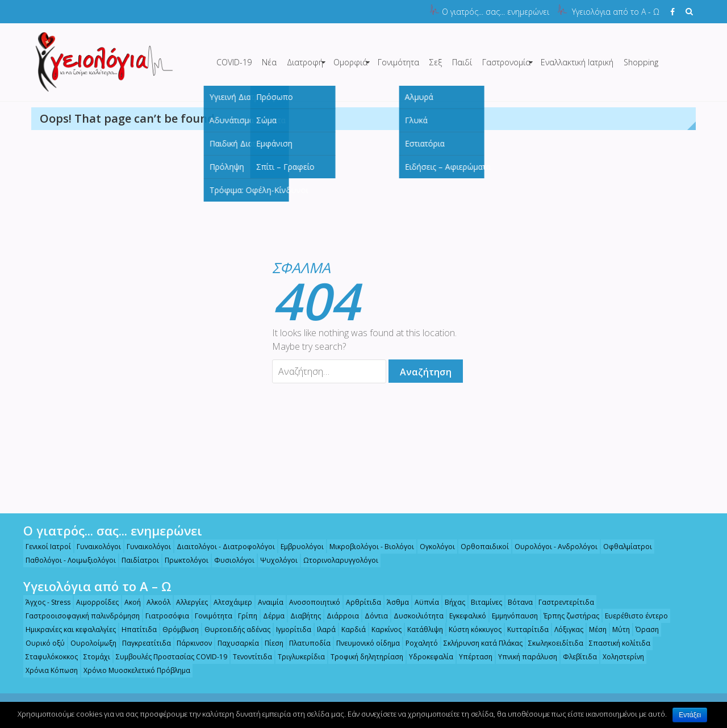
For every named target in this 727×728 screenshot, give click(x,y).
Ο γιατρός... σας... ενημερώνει (496, 12)
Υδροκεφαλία (426, 657)
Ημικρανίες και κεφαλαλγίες (66, 629)
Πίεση (269, 643)
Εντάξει (690, 715)
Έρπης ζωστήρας (566, 616)
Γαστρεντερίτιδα (561, 602)
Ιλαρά (321, 629)
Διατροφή (305, 62)
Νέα (269, 62)
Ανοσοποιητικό (310, 602)
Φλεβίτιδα (575, 657)
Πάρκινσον (189, 643)
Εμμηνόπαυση (510, 616)
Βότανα (515, 602)
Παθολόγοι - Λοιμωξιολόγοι (66, 560)
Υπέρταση (471, 657)
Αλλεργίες (187, 602)
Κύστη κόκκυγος (470, 629)
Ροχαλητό (417, 643)
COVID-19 (234, 62)
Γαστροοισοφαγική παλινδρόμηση (78, 616)
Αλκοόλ (153, 602)
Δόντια (371, 616)
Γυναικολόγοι (94, 547)
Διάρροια (338, 616)
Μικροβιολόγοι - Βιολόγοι (367, 547)
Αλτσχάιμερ (228, 602)
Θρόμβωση (176, 629)
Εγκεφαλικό (463, 616)
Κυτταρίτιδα (523, 629)
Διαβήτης (300, 616)
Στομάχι (92, 657)
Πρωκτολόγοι (181, 560)
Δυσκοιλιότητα (413, 616)
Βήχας (450, 602)
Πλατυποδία (305, 643)
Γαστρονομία (506, 62)
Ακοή (128, 602)
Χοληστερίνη (618, 657)
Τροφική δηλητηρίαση (362, 657)
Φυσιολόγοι (229, 560)
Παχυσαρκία (233, 643)
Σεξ (436, 62)
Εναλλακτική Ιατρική (577, 62)
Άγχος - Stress (43, 602)
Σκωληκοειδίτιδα (551, 643)
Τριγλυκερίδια (296, 657)
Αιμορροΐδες (92, 602)
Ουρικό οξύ (40, 643)
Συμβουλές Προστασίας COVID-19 (166, 657)
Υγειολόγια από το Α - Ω (616, 12)
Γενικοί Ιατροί (43, 547)
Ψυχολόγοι (274, 560)
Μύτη (616, 629)
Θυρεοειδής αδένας (232, 629)
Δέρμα (269, 616)
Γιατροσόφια (162, 616)
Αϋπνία (422, 602)
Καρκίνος (381, 629)
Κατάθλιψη (420, 629)
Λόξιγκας (564, 629)
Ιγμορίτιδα (289, 629)
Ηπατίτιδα (134, 629)
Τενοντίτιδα (247, 657)
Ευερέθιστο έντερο (631, 616)
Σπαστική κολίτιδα (615, 643)
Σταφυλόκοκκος (47, 657)
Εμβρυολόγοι (297, 547)
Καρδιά (348, 629)
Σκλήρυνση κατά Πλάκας (478, 643)
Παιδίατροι (135, 560)
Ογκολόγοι (432, 547)
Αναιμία (266, 602)
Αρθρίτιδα (358, 602)
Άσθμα (393, 602)
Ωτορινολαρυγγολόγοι (336, 560)
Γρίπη (243, 616)
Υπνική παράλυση (523, 657)
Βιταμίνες (481, 602)
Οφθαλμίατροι (622, 547)
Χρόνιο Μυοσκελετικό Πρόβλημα (132, 670)
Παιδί (462, 62)
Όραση (642, 629)
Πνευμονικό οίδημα (363, 643)
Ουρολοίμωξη (88, 643)
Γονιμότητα (398, 62)
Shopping (641, 62)
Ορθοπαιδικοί (480, 547)
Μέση (593, 629)
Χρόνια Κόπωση (47, 670)
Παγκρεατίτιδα (141, 643)
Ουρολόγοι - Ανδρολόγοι (551, 547)
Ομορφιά (350, 62)
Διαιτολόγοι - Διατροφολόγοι (221, 547)
